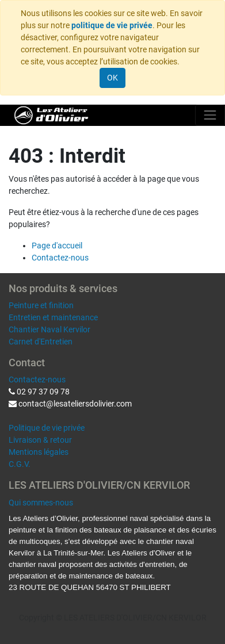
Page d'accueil (57, 246)
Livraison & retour (40, 440)
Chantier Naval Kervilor (49, 329)
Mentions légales (39, 452)
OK (112, 78)
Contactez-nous (60, 258)
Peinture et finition (41, 305)
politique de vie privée (112, 25)
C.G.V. (20, 464)
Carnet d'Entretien (41, 342)
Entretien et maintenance (53, 317)
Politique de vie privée (47, 428)
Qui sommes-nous (41, 503)
